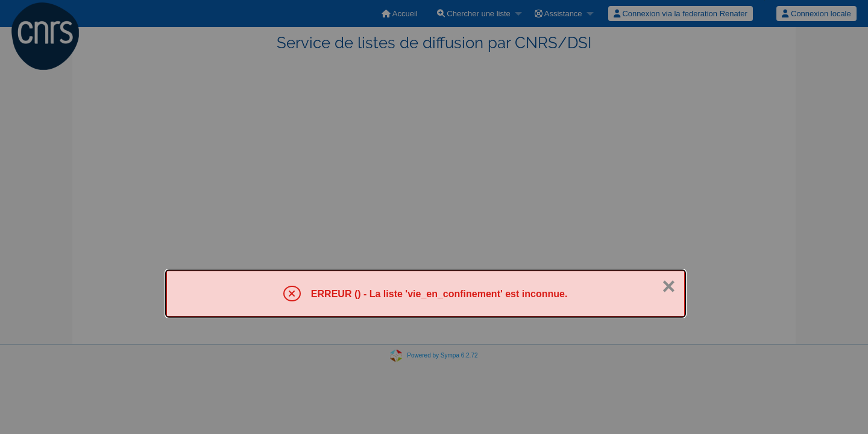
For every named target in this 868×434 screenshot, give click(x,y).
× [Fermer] (668, 286)
